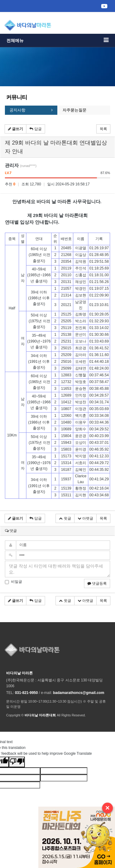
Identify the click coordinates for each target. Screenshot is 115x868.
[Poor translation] (17, 762)
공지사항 (17, 110)
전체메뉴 (57, 40)
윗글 (65, 518)
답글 (35, 129)
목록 (103, 129)
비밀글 (13, 582)
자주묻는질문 (75, 110)
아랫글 (85, 518)
